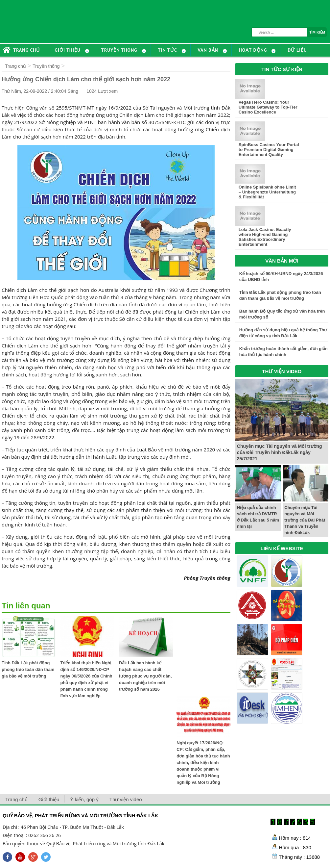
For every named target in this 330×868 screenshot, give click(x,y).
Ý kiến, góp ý (84, 799)
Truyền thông (46, 66)
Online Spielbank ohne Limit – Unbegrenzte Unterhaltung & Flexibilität (267, 192)
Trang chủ (15, 66)
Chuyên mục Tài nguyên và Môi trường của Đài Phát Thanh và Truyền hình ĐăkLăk (305, 520)
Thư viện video (126, 799)
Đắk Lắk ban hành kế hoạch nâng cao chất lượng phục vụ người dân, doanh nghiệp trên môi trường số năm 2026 (145, 676)
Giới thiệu (49, 799)
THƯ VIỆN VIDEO (282, 371)
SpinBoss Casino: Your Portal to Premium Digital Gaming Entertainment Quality (269, 150)
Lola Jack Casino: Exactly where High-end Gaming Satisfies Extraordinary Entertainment (265, 237)
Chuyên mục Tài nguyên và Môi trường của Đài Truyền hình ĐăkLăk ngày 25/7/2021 (280, 452)
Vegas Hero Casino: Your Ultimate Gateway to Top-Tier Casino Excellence (268, 107)
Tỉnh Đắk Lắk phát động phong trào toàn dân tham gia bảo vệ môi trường (28, 669)
